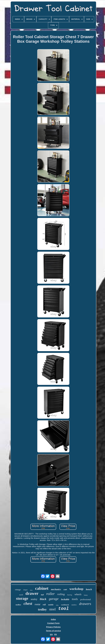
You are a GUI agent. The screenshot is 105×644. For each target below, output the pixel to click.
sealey (34, 599)
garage (54, 599)
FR (55, 634)
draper (25, 590)
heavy (86, 595)
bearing (70, 595)
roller (50, 594)
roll (44, 605)
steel (52, 609)
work (21, 595)
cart (65, 589)
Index (53, 619)
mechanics (56, 589)
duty (31, 590)
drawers (85, 604)
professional (85, 599)
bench (89, 589)
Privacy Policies (53, 627)
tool (64, 609)
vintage (18, 590)
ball (42, 595)
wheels (78, 594)
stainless (74, 605)
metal (37, 604)
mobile (51, 605)
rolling (61, 594)
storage (22, 598)
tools (75, 599)
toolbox (18, 605)
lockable (65, 599)
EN (51, 634)
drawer (32, 593)
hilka (57, 605)
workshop (76, 589)
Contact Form (53, 623)
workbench (65, 605)
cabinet (42, 588)
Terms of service (53, 631)
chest (28, 603)
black (43, 599)
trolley (42, 609)
